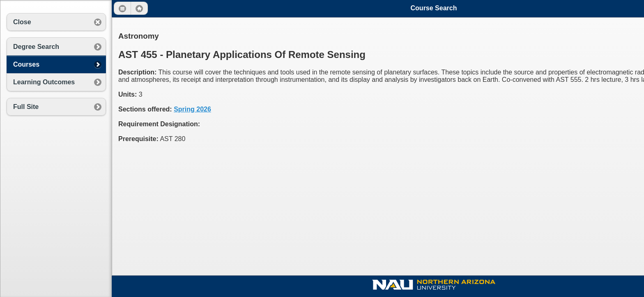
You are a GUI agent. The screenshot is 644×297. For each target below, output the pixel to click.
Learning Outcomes (44, 82)
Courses (26, 64)
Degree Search (36, 47)
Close (22, 22)
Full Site (26, 107)
